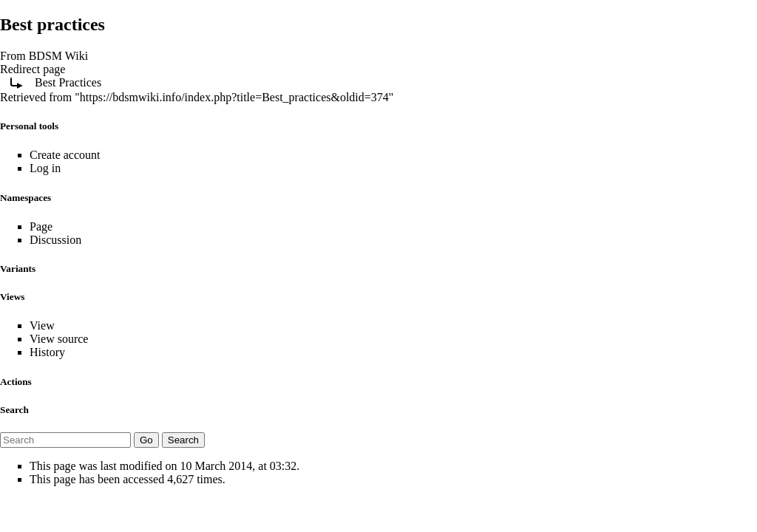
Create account (65, 155)
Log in (45, 168)
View (42, 325)
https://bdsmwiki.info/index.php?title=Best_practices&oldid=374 (234, 97)
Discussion (55, 240)
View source (59, 339)
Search (14, 410)
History (47, 352)
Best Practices (68, 82)
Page (41, 226)
